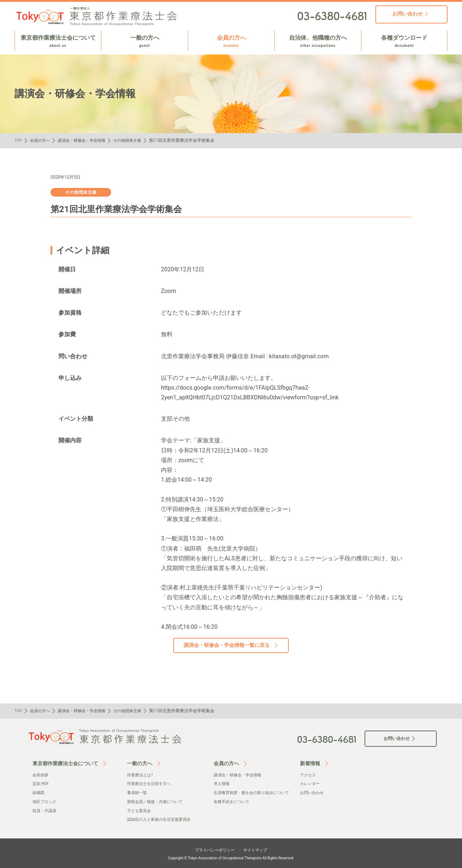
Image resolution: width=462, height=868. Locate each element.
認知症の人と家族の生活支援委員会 (162, 819)
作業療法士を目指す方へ (151, 784)
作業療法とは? (141, 775)
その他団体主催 (135, 140)
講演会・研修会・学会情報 (86, 140)
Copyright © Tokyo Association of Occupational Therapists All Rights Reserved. (231, 857)
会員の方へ (231, 41)
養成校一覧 (138, 793)
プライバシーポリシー (212, 849)
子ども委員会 (140, 810)
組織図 (39, 793)
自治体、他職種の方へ (318, 41)
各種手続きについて (233, 808)
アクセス (309, 775)
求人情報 (222, 784)
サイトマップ (261, 849)
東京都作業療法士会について (58, 41)
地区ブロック (45, 801)
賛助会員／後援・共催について (157, 801)
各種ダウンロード (404, 41)
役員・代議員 (45, 810)
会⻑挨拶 (41, 775)
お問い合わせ (313, 793)
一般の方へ (145, 41)
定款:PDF (41, 784)
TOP (19, 140)
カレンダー (311, 784)
